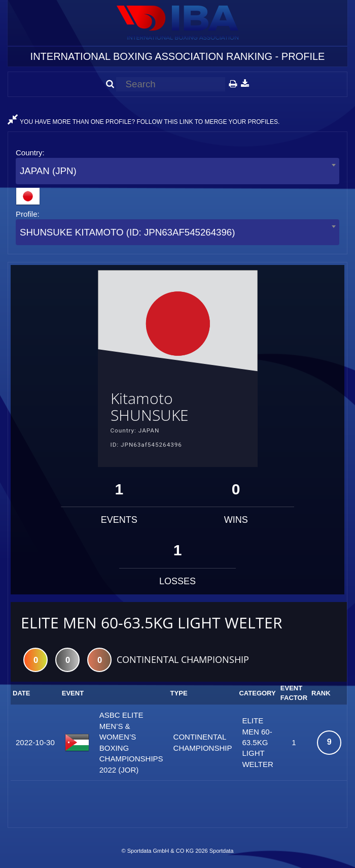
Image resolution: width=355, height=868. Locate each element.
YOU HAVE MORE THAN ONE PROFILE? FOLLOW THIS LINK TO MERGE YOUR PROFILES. (144, 122)
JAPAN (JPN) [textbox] (48, 171)
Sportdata (222, 851)
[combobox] (177, 171)
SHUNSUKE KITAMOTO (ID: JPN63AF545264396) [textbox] (127, 232)
